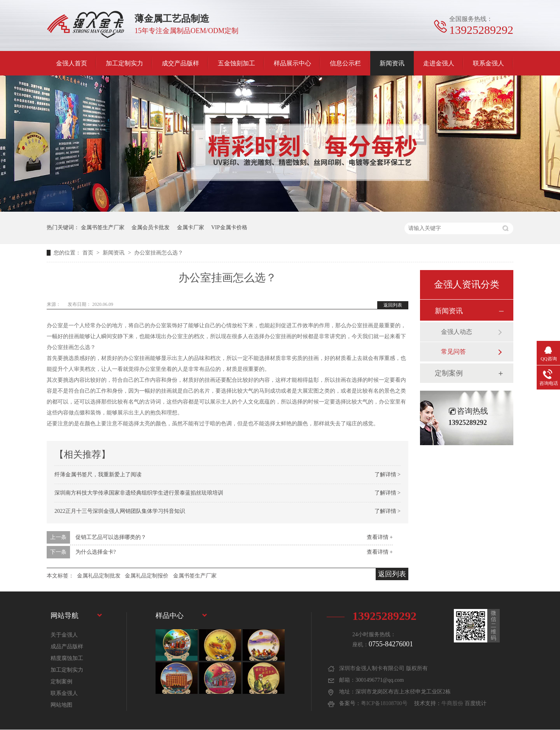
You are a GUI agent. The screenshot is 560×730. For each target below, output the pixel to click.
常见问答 (453, 352)
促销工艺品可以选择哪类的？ (111, 537)
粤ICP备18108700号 (384, 703)
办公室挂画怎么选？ (159, 253)
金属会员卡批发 (150, 227)
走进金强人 (439, 63)
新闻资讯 (392, 63)
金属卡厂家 (191, 227)
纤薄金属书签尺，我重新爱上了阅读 (98, 475)
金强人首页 (72, 63)
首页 (89, 253)
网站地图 (61, 705)
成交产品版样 (180, 63)
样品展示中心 (292, 63)
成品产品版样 (67, 647)
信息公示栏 (345, 63)
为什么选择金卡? (96, 552)
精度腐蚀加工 (67, 658)
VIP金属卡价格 (229, 227)
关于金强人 (64, 635)
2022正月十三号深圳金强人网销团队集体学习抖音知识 (120, 511)
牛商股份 (452, 703)
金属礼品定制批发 (99, 576)
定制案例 (449, 373)
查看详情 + (380, 537)
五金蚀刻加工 (236, 63)
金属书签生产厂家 (103, 227)
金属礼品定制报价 (147, 576)
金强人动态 (457, 332)
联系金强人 (488, 63)
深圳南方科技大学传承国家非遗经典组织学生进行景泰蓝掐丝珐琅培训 (139, 493)
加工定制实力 (124, 63)
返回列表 (393, 305)
